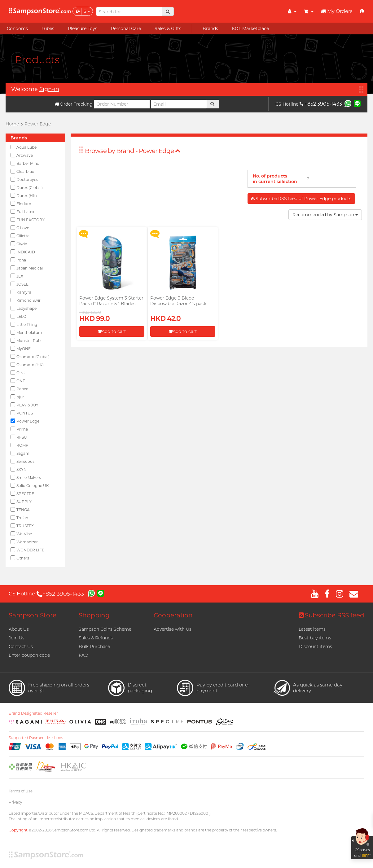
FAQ (83, 655)
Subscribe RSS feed (331, 615)
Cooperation (173, 615)
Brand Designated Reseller (33, 713)
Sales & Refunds (96, 638)
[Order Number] (122, 104)
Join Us (17, 638)
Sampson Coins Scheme (105, 629)
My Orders (337, 11)
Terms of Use (21, 791)
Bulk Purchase (94, 647)
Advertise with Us (173, 629)
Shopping (94, 615)
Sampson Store (33, 615)
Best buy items (315, 638)
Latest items (312, 629)
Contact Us (21, 647)
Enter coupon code (29, 655)
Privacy (15, 802)
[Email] (179, 104)
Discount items (315, 647)
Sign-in (49, 89)
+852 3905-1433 (321, 104)
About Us (19, 629)
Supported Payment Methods (36, 738)
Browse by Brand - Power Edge (133, 151)
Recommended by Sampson (325, 215)
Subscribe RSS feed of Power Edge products (301, 199)
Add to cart (112, 331)
